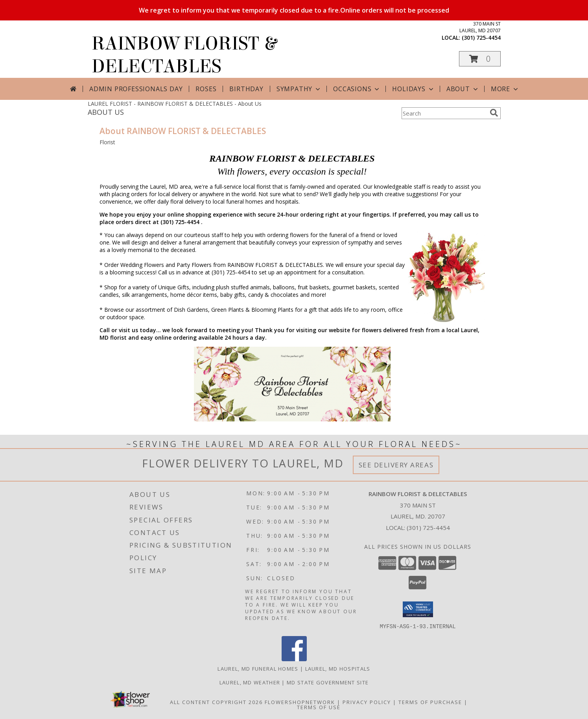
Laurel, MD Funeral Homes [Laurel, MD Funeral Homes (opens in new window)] (258, 668)
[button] (480, 59)
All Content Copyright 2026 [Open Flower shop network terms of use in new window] (216, 702)
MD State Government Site (328, 682)
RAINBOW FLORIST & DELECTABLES (184, 55)
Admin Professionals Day (136, 89)
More (505, 89)
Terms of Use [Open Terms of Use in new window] (319, 707)
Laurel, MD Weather (250, 682)
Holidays (413, 89)
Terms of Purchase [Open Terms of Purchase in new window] (430, 702)
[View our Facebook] (294, 659)
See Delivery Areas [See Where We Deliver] (396, 465)
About (463, 89)
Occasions (357, 89)
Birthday (246, 89)
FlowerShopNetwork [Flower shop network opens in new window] (300, 702)
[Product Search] (444, 113)
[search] (494, 113)
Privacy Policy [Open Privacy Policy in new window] (367, 702)
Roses (206, 89)
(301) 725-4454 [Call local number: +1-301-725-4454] (481, 38)
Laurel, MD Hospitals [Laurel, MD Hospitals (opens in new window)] (338, 668)
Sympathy (299, 89)
